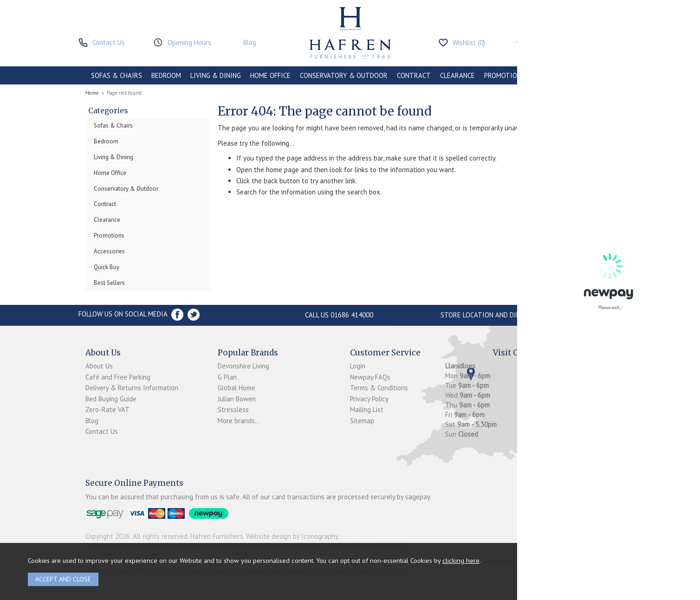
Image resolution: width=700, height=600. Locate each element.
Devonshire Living (243, 366)
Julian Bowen (237, 399)
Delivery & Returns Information (132, 388)
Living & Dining (113, 157)
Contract (105, 204)
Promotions (109, 235)
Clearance (107, 220)
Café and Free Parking (118, 377)
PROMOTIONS (505, 75)
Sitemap (362, 421)
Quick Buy (107, 267)
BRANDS (597, 75)
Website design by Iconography (292, 536)
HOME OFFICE (270, 75)
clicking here (461, 560)
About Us (99, 366)
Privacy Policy (369, 399)
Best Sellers (109, 283)
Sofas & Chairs (113, 126)
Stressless (233, 410)
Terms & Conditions (379, 388)
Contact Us (102, 431)
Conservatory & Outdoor (126, 189)
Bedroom (106, 141)
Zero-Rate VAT (107, 410)
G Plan (227, 377)
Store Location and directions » (496, 315)
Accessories (109, 251)
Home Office (110, 173)
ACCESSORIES (555, 75)
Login (358, 366)
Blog (92, 421)
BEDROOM (166, 75)
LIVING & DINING (216, 75)
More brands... (239, 421)
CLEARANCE (457, 75)
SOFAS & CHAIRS (117, 75)
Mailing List (367, 410)
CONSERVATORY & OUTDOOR (344, 75)
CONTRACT (414, 75)
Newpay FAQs (370, 377)
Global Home (237, 388)
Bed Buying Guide (111, 399)
